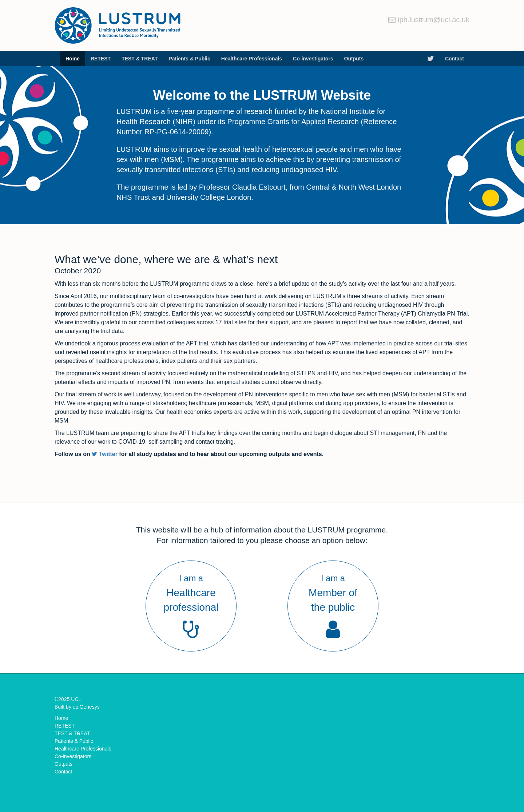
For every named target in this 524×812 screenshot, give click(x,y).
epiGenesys (86, 707)
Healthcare (252, 59)
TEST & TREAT (140, 59)
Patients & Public (189, 59)
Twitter (105, 454)
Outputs (354, 59)
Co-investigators (313, 59)
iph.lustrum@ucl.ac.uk (434, 20)
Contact (454, 59)
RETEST (101, 59)
